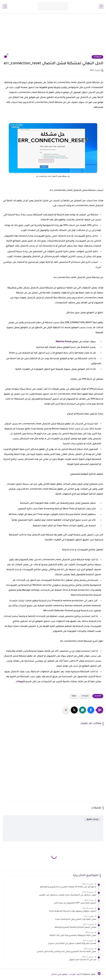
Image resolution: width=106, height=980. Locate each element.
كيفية (74, 696)
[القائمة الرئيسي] (101, 6)
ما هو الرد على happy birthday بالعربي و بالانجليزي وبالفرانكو (68, 887)
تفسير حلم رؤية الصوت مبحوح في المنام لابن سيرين (72, 944)
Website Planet (64, 342)
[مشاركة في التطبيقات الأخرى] (66, 710)
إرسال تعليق (92, 819)
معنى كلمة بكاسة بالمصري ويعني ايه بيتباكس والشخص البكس (66, 952)
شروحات (97, 57)
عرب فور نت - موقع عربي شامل (65, 974)
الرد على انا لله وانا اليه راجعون (83, 960)
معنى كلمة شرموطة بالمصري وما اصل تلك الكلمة (73, 936)
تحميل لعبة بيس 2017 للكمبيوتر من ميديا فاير (75, 903)
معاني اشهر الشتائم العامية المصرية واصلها (75, 927)
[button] (91, 710)
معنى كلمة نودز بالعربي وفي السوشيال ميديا (76, 919)
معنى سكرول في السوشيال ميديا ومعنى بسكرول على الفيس (68, 895)
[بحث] (5, 6)
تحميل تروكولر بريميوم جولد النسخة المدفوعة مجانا (73, 911)
